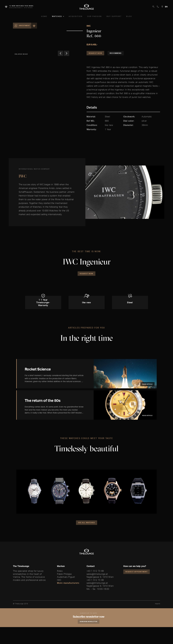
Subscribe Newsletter (89, 621)
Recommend (116, 53)
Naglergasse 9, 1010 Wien (100, 577)
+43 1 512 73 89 (95, 571)
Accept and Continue (117, 637)
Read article (147, 384)
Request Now (95, 53)
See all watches (87, 523)
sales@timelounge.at (97, 574)
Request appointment (137, 572)
